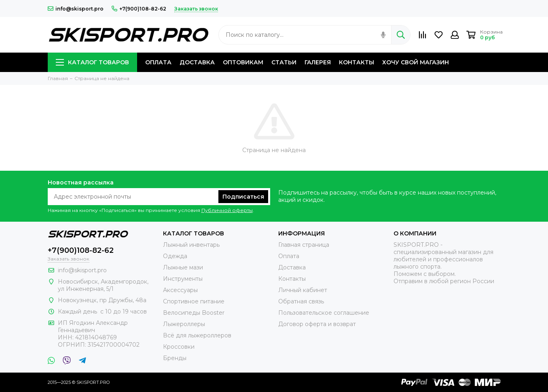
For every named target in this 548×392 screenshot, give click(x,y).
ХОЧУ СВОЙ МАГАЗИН (416, 62)
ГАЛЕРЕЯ (318, 62)
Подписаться (243, 197)
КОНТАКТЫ (357, 62)
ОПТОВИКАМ (243, 62)
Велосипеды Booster (194, 313)
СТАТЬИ (284, 62)
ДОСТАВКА (197, 62)
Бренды (175, 358)
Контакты (292, 279)
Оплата (289, 256)
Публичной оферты (227, 210)
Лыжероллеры (184, 324)
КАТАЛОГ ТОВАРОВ (92, 62)
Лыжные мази (183, 267)
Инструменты (183, 279)
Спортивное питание (194, 301)
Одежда (175, 256)
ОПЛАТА (158, 62)
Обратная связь (301, 301)
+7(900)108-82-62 (139, 9)
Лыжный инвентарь (191, 245)
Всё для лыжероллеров (197, 335)
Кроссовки (179, 347)
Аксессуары (180, 290)
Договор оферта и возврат (317, 324)
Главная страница (304, 245)
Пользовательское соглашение (324, 313)
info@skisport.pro (76, 9)
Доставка (292, 267)
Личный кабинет (303, 290)
